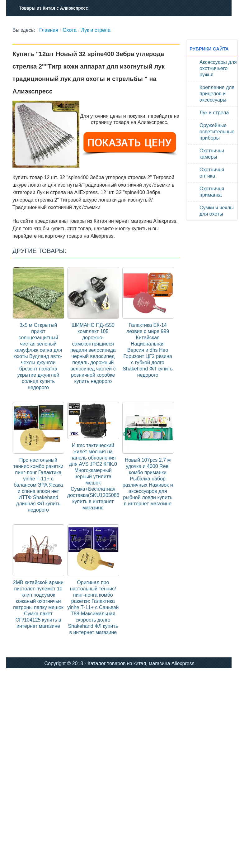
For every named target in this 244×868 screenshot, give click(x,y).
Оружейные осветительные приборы (217, 132)
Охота (70, 30)
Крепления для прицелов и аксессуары (217, 94)
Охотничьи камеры (212, 154)
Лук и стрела (96, 30)
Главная (49, 30)
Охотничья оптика (212, 173)
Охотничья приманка (212, 192)
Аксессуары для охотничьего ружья (218, 68)
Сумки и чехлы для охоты (217, 211)
